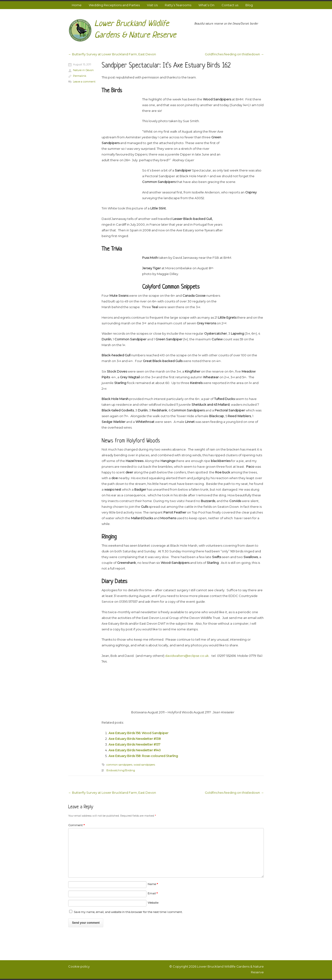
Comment (76, 825)
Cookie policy (79, 966)
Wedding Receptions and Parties (114, 5)
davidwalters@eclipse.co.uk (187, 656)
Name (153, 884)
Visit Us (152, 5)
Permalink (80, 76)
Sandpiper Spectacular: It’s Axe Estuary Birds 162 (166, 66)
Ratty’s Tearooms (178, 5)
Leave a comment (84, 82)
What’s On (206, 5)
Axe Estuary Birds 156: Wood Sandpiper (138, 733)
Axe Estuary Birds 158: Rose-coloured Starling (143, 756)
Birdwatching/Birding (121, 770)
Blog (249, 5)
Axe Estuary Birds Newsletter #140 (135, 750)
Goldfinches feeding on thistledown (234, 54)
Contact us (230, 5)
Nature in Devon (83, 70)
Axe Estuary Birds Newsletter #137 (134, 744)
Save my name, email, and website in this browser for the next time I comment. (128, 912)
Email (153, 893)
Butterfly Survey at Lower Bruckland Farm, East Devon (112, 54)
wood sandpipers (144, 765)
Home (77, 5)
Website (153, 903)
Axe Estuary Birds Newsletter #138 (135, 739)
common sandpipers (119, 765)
